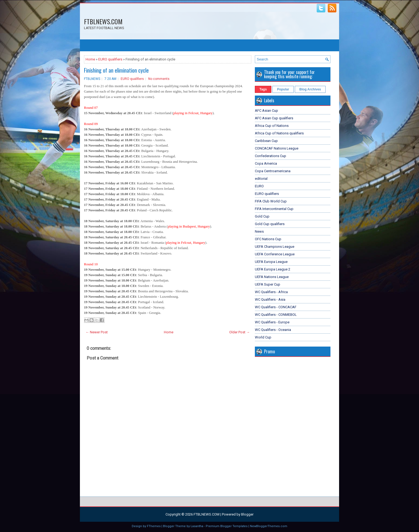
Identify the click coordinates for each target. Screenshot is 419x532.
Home (90, 59)
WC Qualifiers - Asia (270, 299)
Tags (263, 89)
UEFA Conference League (275, 254)
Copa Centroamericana (273, 171)
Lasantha (197, 526)
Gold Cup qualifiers (270, 224)
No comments (159, 79)
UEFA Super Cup (268, 284)
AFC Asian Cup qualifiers (274, 118)
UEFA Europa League (271, 262)
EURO (259, 186)
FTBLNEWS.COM (103, 21)
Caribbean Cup (266, 141)
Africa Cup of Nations (272, 126)
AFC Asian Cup (266, 111)
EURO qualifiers (110, 59)
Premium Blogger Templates (227, 526)
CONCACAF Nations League (277, 148)
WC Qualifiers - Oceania (273, 330)
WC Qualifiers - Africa (271, 292)
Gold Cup (262, 216)
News (259, 231)
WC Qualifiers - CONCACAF (276, 307)
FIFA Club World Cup (271, 201)
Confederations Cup (271, 156)
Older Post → (239, 332)
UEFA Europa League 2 (273, 269)
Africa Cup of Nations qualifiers (279, 133)
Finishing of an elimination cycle (116, 70)
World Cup (263, 337)
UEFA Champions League (275, 247)
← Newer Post (97, 332)
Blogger (247, 514)
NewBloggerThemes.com (269, 526)
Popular (283, 89)
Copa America (266, 163)
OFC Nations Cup (268, 239)
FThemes (154, 526)
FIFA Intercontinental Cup (274, 209)
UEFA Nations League (272, 277)
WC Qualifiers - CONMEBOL (276, 315)
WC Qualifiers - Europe (272, 322)
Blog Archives (310, 89)
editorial (261, 179)
